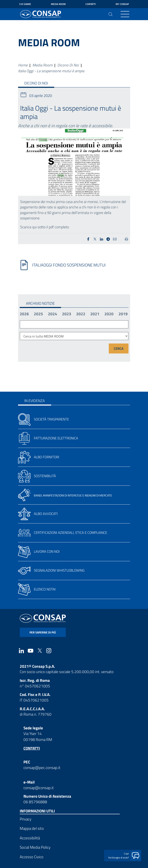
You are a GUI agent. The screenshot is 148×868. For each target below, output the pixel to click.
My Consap (122, 4)
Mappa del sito (32, 828)
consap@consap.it (39, 788)
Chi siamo (25, 4)
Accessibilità (30, 838)
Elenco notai (45, 589)
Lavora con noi (47, 551)
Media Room (58, 4)
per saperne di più (43, 632)
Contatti (91, 4)
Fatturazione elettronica (56, 438)
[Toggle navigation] (125, 14)
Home (23, 65)
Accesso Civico (32, 857)
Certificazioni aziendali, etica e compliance (70, 533)
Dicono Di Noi (68, 65)
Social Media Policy (35, 847)
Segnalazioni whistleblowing (59, 570)
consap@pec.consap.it (42, 767)
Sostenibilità (45, 476)
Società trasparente (51, 419)
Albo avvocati (46, 514)
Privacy (26, 819)
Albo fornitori (46, 457)
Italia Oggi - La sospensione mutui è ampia (51, 71)
